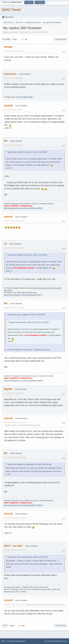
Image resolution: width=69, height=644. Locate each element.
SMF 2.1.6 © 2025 (7, 641)
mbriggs (8, 47)
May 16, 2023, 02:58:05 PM (13, 145)
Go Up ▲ (65, 641)
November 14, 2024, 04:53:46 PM (15, 550)
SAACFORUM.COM (25, 97)
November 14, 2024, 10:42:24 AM (15, 457)
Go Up (5, 626)
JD (5, 244)
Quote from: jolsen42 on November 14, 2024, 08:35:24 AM (30, 464)
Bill (6, 141)
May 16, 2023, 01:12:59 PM (13, 110)
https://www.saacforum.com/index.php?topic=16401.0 (23, 208)
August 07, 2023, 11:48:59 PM (14, 248)
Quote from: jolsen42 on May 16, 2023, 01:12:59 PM (27, 152)
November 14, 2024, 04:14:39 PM (15, 518)
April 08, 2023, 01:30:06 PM (13, 78)
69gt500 (8, 389)
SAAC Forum (11, 10)
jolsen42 (8, 106)
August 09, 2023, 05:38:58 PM (14, 393)
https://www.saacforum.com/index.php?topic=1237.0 (23, 295)
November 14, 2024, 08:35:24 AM (15, 422)
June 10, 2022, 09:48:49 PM (15, 51)
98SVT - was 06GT (13, 546)
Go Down (6, 39)
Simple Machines (20, 641)
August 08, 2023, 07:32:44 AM (14, 308)
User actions (60, 39)
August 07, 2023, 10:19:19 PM (14, 221)
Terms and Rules (55, 641)
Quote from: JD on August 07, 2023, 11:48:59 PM (26, 315)
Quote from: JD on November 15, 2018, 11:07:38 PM (28, 557)
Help (46, 641)
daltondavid (10, 74)
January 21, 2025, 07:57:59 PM (14, 605)
